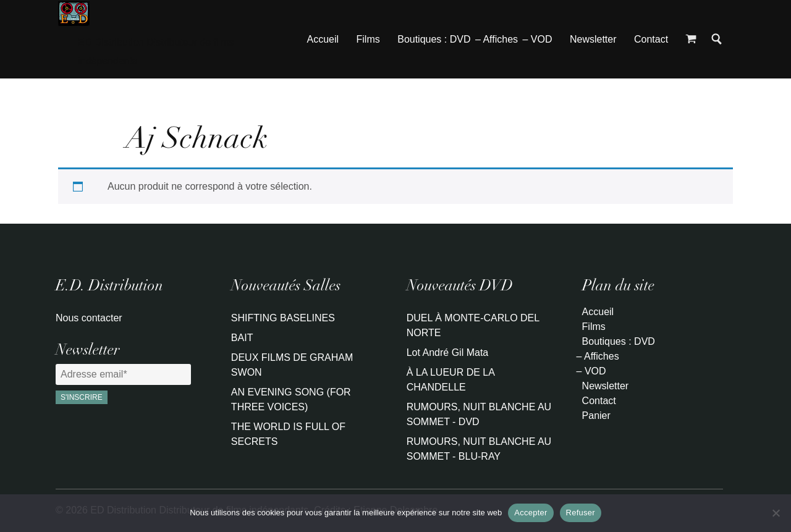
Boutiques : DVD (434, 39)
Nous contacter (89, 318)
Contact (651, 39)
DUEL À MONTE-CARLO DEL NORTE (473, 325)
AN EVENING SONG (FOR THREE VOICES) (291, 399)
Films (368, 39)
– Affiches (497, 39)
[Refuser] (776, 513)
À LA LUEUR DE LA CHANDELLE (450, 380)
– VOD (537, 39)
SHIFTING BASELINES (283, 318)
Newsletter (593, 39)
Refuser (581, 513)
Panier (596, 416)
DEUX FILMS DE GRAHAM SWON (292, 365)
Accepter (531, 513)
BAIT (242, 338)
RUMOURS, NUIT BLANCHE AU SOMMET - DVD (479, 414)
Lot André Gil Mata (448, 353)
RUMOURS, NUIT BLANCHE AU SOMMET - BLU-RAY (479, 449)
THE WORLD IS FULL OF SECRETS (288, 434)
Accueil (323, 39)
